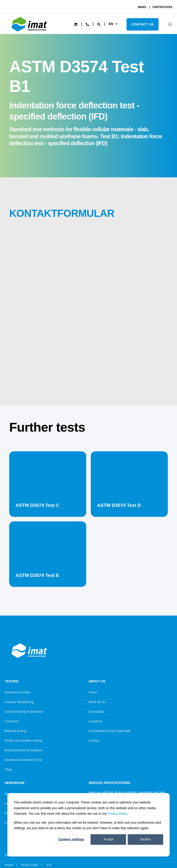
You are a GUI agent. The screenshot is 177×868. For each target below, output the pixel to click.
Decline (146, 839)
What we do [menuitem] (97, 702)
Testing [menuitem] (12, 681)
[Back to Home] (30, 31)
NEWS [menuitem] (142, 7)
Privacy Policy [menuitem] (30, 865)
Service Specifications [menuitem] (109, 783)
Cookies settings (71, 839)
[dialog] (88, 825)
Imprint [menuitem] (9, 865)
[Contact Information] (87, 24)
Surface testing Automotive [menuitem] (24, 712)
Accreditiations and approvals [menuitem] (110, 731)
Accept (108, 839)
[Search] (99, 24)
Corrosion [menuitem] (12, 721)
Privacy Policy (118, 814)
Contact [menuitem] (94, 741)
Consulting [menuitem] (96, 712)
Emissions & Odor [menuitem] (18, 692)
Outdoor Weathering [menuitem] (19, 702)
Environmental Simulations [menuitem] (24, 750)
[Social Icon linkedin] (76, 24)
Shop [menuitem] (8, 769)
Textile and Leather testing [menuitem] (23, 741)
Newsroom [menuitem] (15, 783)
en (111, 24)
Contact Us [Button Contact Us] (143, 24)
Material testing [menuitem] (16, 731)
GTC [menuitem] (49, 865)
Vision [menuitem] (93, 692)
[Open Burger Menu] (170, 24)
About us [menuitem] (97, 681)
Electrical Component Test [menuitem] (23, 760)
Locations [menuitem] (95, 721)
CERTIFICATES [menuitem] (162, 7)
